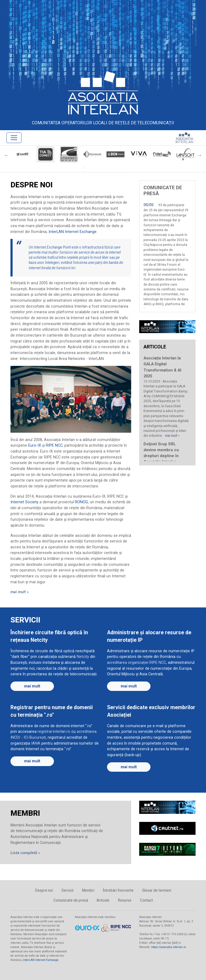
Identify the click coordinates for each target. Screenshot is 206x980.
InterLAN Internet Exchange (73, 232)
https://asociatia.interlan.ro (169, 947)
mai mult (32, 686)
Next (200, 155)
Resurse (125, 900)
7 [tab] (122, 168)
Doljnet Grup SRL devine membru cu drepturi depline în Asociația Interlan (161, 453)
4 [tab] (103, 168)
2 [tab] (90, 168)
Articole (103, 900)
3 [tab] (97, 168)
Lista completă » (25, 853)
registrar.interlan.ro (54, 732)
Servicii (67, 890)
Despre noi (44, 890)
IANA (36, 743)
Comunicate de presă (71, 900)
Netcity (83, 657)
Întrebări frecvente (118, 890)
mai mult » (20, 592)
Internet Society (24, 502)
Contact (146, 900)
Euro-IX (35, 445)
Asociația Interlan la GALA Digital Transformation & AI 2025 (162, 367)
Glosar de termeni (157, 890)
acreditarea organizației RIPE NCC (137, 663)
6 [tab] (116, 168)
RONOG (81, 502)
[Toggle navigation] (14, 138)
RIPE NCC (54, 445)
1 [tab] (84, 168)
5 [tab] (109, 168)
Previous (6, 155)
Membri (88, 890)
